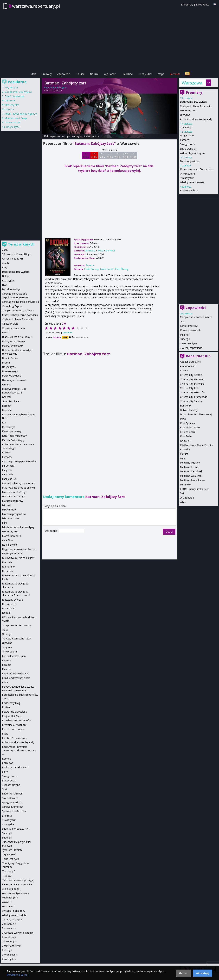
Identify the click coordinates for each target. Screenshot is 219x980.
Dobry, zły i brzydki (13, 346)
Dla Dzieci (127, 74)
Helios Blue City (189, 410)
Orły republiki (187, 174)
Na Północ (8, 540)
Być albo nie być (11, 289)
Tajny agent (9, 854)
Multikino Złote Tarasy (193, 480)
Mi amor (185, 335)
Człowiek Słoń (10, 324)
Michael (6, 505)
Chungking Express (13, 306)
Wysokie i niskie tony (14, 911)
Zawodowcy (9, 937)
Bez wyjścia (9, 281)
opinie (96, 136)
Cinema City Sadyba (191, 401)
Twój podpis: (51, 531)
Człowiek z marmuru (13, 328)
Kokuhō (6, 452)
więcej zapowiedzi (192, 348)
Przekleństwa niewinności (16, 720)
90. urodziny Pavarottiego (17, 254)
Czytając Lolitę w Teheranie (196, 106)
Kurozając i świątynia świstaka (19, 461)
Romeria (7, 759)
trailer (87, 136)
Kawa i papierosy (12, 431)
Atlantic (184, 370)
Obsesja (9, 109)
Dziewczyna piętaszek (14, 380)
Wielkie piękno (10, 898)
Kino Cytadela (188, 423)
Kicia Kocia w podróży (14, 436)
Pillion (5, 682)
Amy (5, 267)
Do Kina (80, 74)
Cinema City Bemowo (192, 379)
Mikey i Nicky (9, 510)
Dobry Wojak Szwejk (14, 341)
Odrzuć (183, 973)
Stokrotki (7, 816)
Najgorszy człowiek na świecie (19, 549)
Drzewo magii (12, 122)
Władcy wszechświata (192, 182)
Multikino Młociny (190, 463)
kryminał (110, 251)
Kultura (184, 454)
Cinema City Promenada (194, 397)
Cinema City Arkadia (191, 375)
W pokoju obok (11, 889)
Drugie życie (187, 135)
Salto (5, 772)
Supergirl (185, 339)
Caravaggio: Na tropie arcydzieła (20, 302)
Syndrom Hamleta (12, 850)
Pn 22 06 (102, 155)
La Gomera (8, 466)
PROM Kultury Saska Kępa (195, 489)
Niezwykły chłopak (12, 600)
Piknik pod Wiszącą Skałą (16, 678)
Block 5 (6, 285)
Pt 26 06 (133, 155)
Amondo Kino (188, 366)
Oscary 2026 (145, 74)
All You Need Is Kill (12, 259)
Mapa (161, 74)
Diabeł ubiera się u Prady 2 (17, 337)
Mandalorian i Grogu (16, 118)
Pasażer (7, 665)
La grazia (7, 470)
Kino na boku (187, 432)
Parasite (7, 660)
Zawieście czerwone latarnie (18, 933)
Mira (5, 523)
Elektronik (185, 406)
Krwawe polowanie (191, 330)
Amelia (6, 263)
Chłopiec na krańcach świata (196, 317)
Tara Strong (122, 269)
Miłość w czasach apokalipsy (18, 527)
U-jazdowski (187, 498)
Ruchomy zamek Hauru (15, 767)
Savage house (188, 144)
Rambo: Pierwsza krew (15, 738)
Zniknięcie (8, 950)
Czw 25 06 (125, 155)
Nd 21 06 (94, 155)
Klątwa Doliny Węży (13, 440)
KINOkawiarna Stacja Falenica (197, 445)
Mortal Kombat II (12, 536)
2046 (5, 250)
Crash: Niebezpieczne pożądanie (20, 315)
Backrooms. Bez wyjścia (194, 102)
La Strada (8, 474)
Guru (183, 321)
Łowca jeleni (9, 959)
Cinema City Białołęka (192, 384)
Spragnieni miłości (12, 802)
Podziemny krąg (189, 190)
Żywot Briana (9, 955)
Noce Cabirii (9, 608)
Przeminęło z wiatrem (14, 725)
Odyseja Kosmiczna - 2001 (17, 639)
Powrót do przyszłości (15, 712)
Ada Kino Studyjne (190, 362)
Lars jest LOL (10, 479)
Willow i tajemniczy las (192, 153)
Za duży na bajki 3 (12, 919)
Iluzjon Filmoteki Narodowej (196, 414)
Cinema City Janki (190, 388)
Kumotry (185, 140)
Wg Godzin (110, 74)
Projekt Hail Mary (12, 716)
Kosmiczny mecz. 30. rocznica (197, 169)
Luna (183, 458)
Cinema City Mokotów (192, 392)
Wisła (183, 502)
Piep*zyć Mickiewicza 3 (15, 673)
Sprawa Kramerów (12, 807)
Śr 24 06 (118, 155)
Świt (182, 493)
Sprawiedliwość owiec (14, 811)
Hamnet (7, 406)
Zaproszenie (9, 924)
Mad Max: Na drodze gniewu (18, 488)
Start (33, 74)
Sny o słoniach (188, 149)
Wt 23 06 (110, 155)
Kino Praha (186, 436)
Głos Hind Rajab (11, 401)
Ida (4, 423)
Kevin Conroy (91, 269)
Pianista (7, 669)
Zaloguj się (187, 5)
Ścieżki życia (9, 781)
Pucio (5, 734)
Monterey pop (188, 110)
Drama (6, 363)
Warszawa (192, 83)
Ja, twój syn (9, 427)
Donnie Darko (10, 358)
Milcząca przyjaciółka (14, 514)
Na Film (94, 74)
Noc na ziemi (9, 604)
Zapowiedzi (64, 74)
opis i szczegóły (74, 136)
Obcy (5, 630)
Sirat (5, 789)
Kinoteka (185, 449)
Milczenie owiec (11, 518)
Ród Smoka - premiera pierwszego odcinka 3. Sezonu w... (19, 750)
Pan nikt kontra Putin (14, 656)
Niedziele (7, 562)
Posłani (6, 707)
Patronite (175, 74)
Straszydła (8, 824)
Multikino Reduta (190, 467)
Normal (6, 613)
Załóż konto (203, 5)
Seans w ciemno (11, 785)
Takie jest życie (189, 343)
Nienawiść (8, 571)
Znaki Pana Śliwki (12, 946)
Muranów (185, 485)
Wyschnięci (8, 906)
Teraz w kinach (21, 244)
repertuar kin (57, 136)
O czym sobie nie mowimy (17, 625)
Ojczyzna (185, 115)
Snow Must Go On (12, 794)
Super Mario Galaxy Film (16, 829)
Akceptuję (202, 973)
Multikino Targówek (191, 471)
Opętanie (7, 647)
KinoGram (186, 441)
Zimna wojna (9, 941)
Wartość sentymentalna (15, 893)
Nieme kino (8, 567)
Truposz (7, 876)
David (5, 332)
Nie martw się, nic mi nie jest (18, 558)
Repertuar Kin (198, 356)
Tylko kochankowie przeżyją (18, 880)
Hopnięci (7, 410)
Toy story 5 (186, 127)
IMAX (183, 419)
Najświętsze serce (12, 553)
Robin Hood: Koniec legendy (196, 119)
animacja (90, 251)
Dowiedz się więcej (17, 975)
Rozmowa (8, 763)
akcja (100, 251)
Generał (6, 397)
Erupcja (6, 384)
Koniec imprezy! (189, 326)
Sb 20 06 (86, 155)
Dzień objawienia (190, 161)
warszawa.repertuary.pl (36, 6)
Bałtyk (6, 276)
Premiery (47, 74)
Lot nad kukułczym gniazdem (19, 483)
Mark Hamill (107, 269)
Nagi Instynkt (10, 545)
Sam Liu (58, 91)
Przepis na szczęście (13, 729)
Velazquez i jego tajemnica (17, 884)
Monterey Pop (10, 531)
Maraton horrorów (12, 501)
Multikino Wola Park (191, 476)
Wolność (7, 902)
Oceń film (67, 333)
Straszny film (187, 178)
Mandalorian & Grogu (14, 492)
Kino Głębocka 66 (190, 427)
